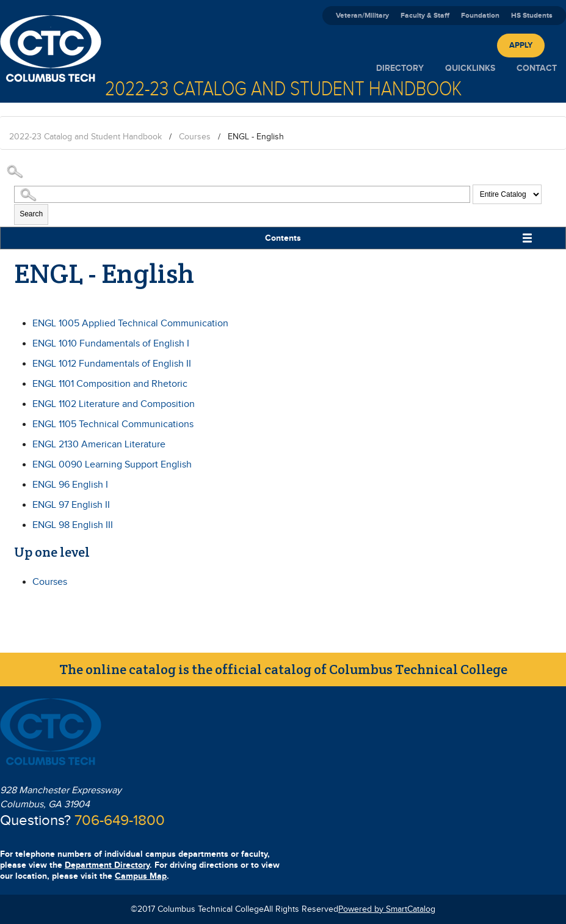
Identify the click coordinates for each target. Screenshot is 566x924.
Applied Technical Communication (130, 324)
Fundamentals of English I (111, 344)
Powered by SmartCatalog (387, 909)
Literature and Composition (114, 404)
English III (73, 525)
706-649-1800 (120, 821)
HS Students (532, 16)
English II (71, 505)
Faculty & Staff (425, 16)
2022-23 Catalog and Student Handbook (85, 137)
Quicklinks (470, 68)
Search (31, 214)
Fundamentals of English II (112, 364)
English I (70, 485)
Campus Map (141, 876)
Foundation (480, 16)
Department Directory (107, 865)
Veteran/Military (362, 16)
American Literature (99, 445)
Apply (521, 45)
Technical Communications (113, 424)
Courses (195, 137)
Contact (537, 68)
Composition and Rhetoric (110, 384)
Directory (400, 68)
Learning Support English (112, 465)
